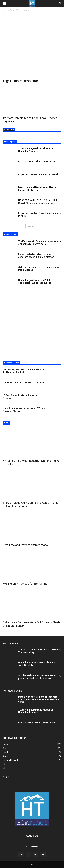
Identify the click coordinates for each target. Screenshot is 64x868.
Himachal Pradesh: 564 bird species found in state (37, 664)
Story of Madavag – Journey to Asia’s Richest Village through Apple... (31, 504)
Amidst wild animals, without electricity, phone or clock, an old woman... (40, 677)
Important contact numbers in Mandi (38, 174)
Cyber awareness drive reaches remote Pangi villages (40, 269)
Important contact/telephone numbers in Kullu (39, 215)
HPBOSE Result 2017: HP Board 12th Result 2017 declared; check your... (38, 202)
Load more (32, 226)
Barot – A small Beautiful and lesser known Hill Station (38, 189)
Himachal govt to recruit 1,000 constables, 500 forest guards (35, 281)
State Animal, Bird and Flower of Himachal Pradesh (36, 150)
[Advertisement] (32, 45)
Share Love (9, 130)
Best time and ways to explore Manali (26, 545)
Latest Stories (10, 234)
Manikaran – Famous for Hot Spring (25, 584)
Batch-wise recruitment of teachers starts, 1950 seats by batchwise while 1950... (39, 699)
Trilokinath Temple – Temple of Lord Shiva (24, 382)
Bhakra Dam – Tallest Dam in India (37, 161)
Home (5, 10)
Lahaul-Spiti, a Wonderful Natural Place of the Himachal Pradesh (23, 371)
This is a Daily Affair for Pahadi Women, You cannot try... (40, 651)
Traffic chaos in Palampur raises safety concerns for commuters (40, 243)
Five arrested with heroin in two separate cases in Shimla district (36, 256)
